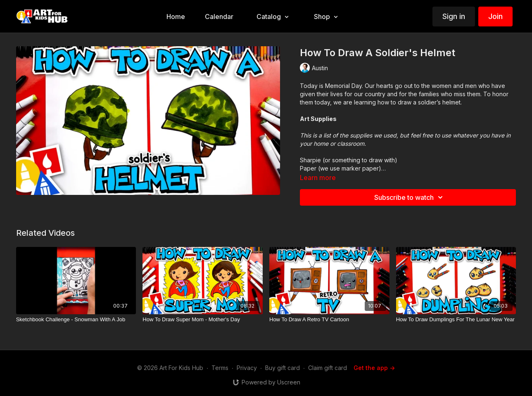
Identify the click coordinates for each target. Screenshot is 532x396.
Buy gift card (283, 368)
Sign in (454, 16)
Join (495, 16)
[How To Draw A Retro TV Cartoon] (329, 320)
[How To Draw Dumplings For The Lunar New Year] (456, 320)
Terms (220, 368)
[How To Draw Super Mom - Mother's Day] (203, 320)
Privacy (247, 368)
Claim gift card (328, 368)
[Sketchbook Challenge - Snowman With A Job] (76, 320)
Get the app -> (374, 368)
